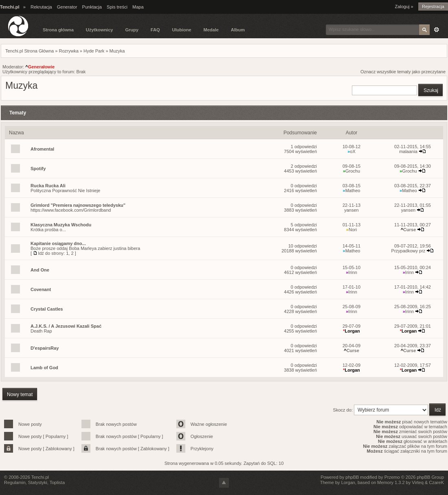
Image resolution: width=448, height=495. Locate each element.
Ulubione (181, 30)
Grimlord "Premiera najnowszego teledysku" (78, 205)
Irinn (351, 272)
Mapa (138, 7)
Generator (67, 7)
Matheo (352, 191)
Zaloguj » (404, 7)
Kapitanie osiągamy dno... (58, 243)
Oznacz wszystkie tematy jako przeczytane (403, 72)
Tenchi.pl (40, 477)
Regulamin (15, 482)
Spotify (38, 169)
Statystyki (38, 482)
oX (351, 151)
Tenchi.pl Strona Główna (30, 51)
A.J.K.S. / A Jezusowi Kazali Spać (66, 326)
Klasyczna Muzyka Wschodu (61, 225)
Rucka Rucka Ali (48, 186)
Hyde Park (94, 51)
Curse (408, 230)
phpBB (352, 477)
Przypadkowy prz (408, 251)
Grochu (351, 171)
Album (238, 30)
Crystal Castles (47, 309)
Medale (211, 30)
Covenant (41, 289)
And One (40, 270)
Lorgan (351, 331)
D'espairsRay (45, 348)
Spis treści (117, 7)
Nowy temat (20, 394)
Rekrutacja (41, 7)
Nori (351, 230)
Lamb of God (44, 368)
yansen (351, 210)
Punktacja (92, 7)
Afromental (42, 149)
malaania (408, 151)
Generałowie (40, 67)
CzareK (436, 482)
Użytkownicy (100, 30)
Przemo (392, 477)
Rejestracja (433, 7)
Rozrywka (68, 51)
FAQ (155, 30)
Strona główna (58, 30)
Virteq (418, 482)
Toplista (57, 482)
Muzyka (117, 51)
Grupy (132, 30)
